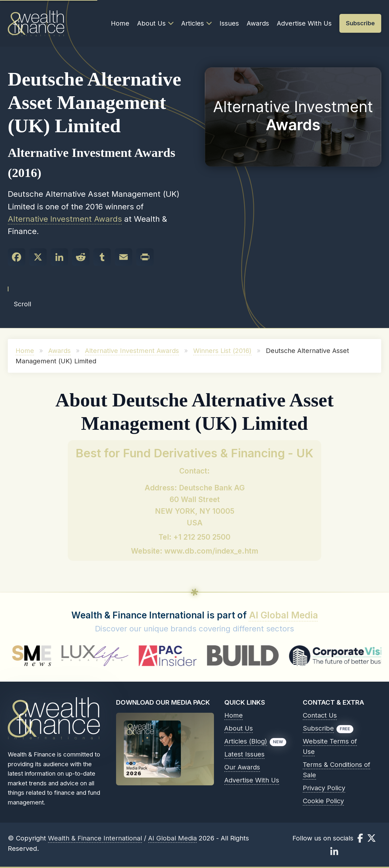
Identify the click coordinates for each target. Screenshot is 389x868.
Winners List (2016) (222, 351)
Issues (229, 23)
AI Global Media (283, 615)
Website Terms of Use (330, 746)
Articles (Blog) (246, 741)
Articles (196, 23)
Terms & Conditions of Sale (336, 770)
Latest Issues (244, 754)
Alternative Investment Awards (65, 219)
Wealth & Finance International (95, 838)
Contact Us (320, 715)
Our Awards (242, 767)
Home (120, 23)
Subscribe (318, 728)
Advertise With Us (304, 23)
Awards (258, 23)
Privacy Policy (324, 788)
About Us (155, 23)
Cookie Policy (323, 801)
